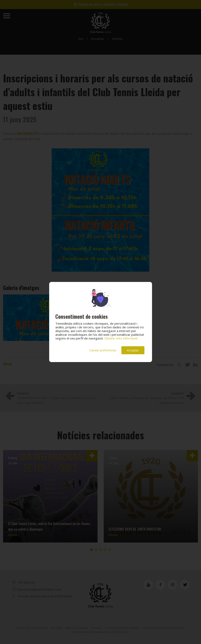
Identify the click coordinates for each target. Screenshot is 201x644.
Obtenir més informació (121, 338)
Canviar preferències (103, 350)
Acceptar (133, 350)
